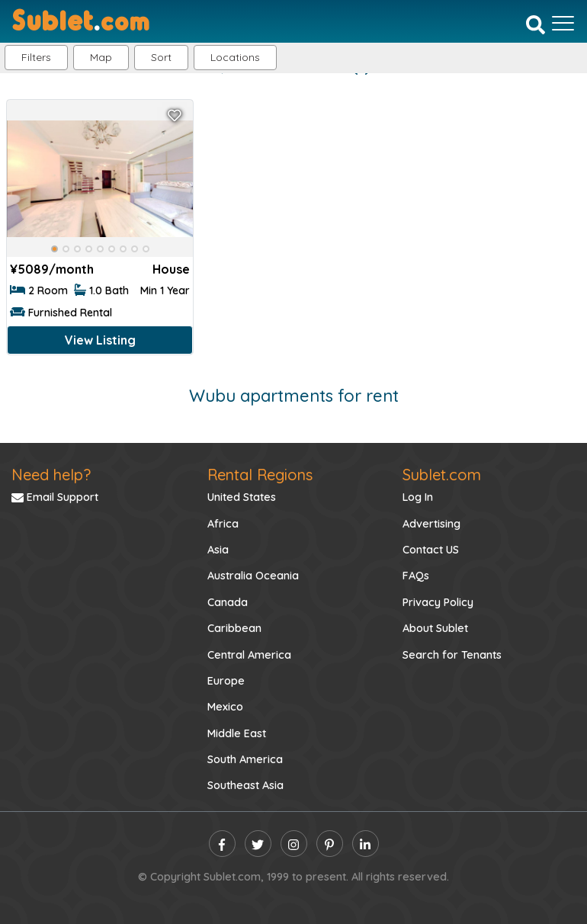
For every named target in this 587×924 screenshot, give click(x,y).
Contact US (431, 550)
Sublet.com (442, 475)
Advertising (431, 524)
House (171, 269)
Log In (418, 497)
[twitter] (258, 844)
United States (242, 497)
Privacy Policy (438, 602)
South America (245, 759)
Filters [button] (36, 57)
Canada (228, 602)
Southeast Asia (245, 785)
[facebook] (222, 844)
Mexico (225, 707)
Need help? (51, 475)
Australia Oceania (253, 576)
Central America (249, 655)
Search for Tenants (452, 655)
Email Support (55, 497)
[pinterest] (330, 844)
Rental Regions (260, 475)
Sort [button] (161, 57)
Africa (223, 524)
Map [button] (101, 57)
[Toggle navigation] (563, 23)
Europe (226, 681)
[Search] (536, 24)
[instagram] (294, 844)
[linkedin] (366, 844)
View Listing (100, 340)
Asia (218, 550)
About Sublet (435, 628)
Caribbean (234, 628)
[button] (235, 58)
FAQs (416, 576)
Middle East (237, 733)
